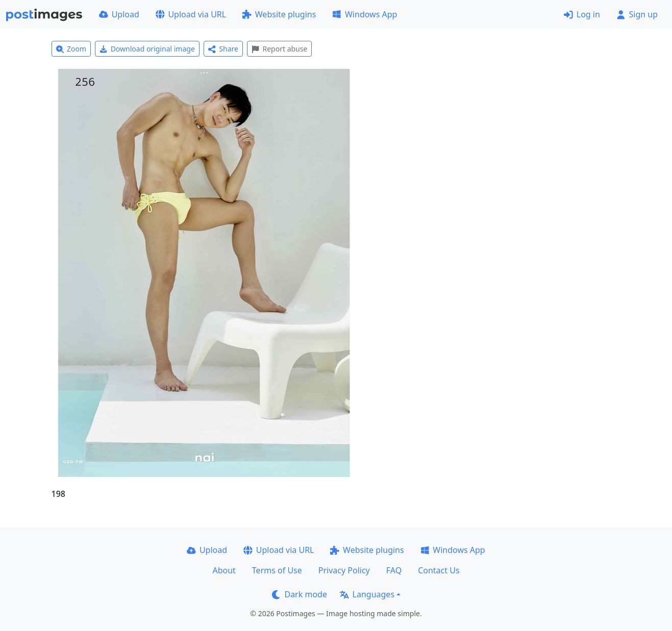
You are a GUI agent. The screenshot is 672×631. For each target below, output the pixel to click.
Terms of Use (277, 570)
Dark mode (300, 594)
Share (223, 49)
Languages (367, 594)
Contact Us (439, 570)
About (224, 570)
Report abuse (279, 49)
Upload (119, 14)
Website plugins (279, 14)
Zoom (71, 49)
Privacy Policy (344, 570)
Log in (582, 14)
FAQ (394, 570)
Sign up (637, 14)
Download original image (147, 49)
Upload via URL (191, 14)
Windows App (365, 14)
